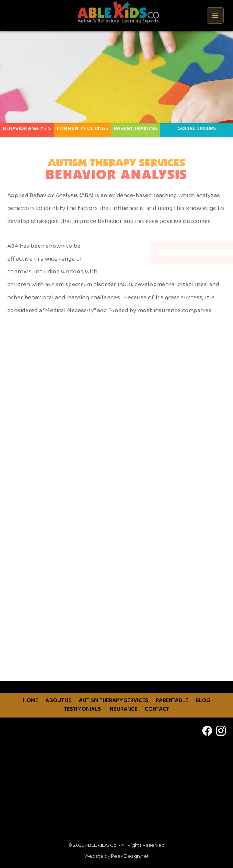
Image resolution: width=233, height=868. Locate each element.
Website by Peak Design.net (116, 856)
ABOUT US (59, 711)
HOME (31, 711)
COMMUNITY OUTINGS (82, 126)
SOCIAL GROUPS (197, 126)
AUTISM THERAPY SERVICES (114, 711)
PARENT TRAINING (136, 126)
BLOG (203, 711)
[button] (215, 16)
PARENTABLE (172, 711)
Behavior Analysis (27, 126)
